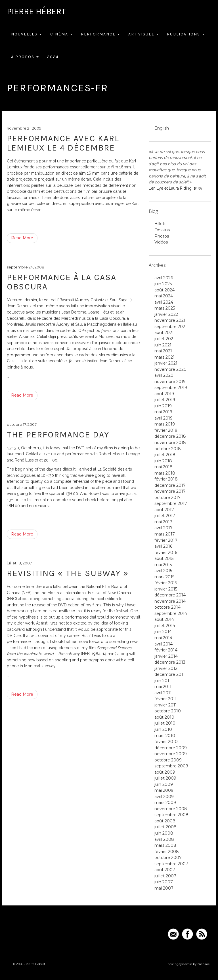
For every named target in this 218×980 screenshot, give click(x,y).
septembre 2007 (171, 864)
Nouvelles (26, 34)
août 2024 (164, 290)
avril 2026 (164, 278)
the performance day (58, 435)
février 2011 (165, 699)
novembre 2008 (171, 809)
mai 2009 (164, 790)
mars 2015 (164, 577)
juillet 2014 (165, 626)
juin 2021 (163, 345)
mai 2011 (163, 687)
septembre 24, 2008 (26, 267)
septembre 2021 (171, 327)
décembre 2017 (170, 485)
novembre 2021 (170, 320)
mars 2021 (164, 357)
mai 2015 (163, 565)
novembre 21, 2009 (24, 128)
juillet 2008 (165, 827)
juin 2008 (164, 833)
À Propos (25, 57)
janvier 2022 (166, 314)
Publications (186, 34)
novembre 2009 (171, 754)
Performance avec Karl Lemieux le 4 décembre (63, 143)
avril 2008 (164, 839)
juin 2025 (163, 284)
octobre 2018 (168, 449)
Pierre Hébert (36, 11)
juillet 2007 (165, 876)
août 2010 (164, 717)
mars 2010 (165, 736)
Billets (160, 224)
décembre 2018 (170, 436)
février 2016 (166, 553)
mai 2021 (163, 351)
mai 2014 (163, 638)
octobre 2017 (167, 498)
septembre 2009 (171, 766)
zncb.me (204, 964)
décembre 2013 (170, 662)
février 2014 (166, 650)
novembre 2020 (170, 369)
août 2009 (165, 772)
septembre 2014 (171, 613)
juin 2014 (163, 632)
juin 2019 (163, 406)
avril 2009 (164, 797)
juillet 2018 (165, 455)
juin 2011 (163, 681)
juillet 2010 (165, 723)
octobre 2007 (168, 858)
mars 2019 (165, 424)
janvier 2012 (166, 668)
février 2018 (166, 479)
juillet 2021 (165, 339)
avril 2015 (163, 571)
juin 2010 (163, 729)
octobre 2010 (168, 711)
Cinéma (61, 34)
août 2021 (164, 333)
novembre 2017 (170, 491)
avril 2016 (163, 546)
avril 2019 (163, 418)
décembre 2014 (170, 595)
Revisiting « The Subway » (68, 573)
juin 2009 (164, 784)
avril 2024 (164, 302)
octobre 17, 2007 (22, 424)
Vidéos (161, 242)
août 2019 (164, 394)
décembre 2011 (170, 674)
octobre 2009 (168, 760)
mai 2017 (163, 522)
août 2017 (164, 510)
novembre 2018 (170, 443)
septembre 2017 (171, 503)
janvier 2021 (166, 363)
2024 (53, 57)
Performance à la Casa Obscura (62, 282)
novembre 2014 (170, 601)
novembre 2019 (170, 382)
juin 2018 (163, 461)
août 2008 (165, 821)
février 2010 (166, 742)
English (162, 128)
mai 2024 (164, 296)
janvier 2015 (166, 589)
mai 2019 (163, 412)
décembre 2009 (171, 748)
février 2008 (167, 852)
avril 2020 (164, 375)
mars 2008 (165, 845)
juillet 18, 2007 (19, 563)
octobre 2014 (167, 607)
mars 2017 (165, 534)
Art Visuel (143, 34)
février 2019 (166, 430)
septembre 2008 (171, 815)
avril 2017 (163, 528)
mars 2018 (165, 473)
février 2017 (166, 540)
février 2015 (166, 583)
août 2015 (164, 558)
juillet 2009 (165, 778)
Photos (162, 236)
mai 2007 (164, 888)
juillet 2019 (165, 400)
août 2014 (164, 619)
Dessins (162, 230)
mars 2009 (165, 803)
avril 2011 (163, 693)
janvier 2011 (166, 705)
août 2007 (165, 870)
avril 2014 (163, 644)
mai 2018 (163, 467)
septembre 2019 (171, 388)
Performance (100, 34)
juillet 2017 (165, 516)
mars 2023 (165, 308)
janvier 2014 (166, 656)
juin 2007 (164, 882)
